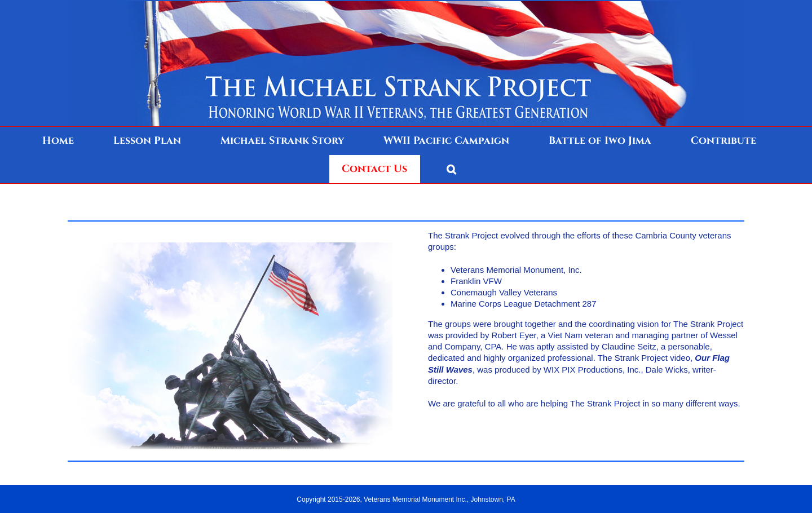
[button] (452, 169)
